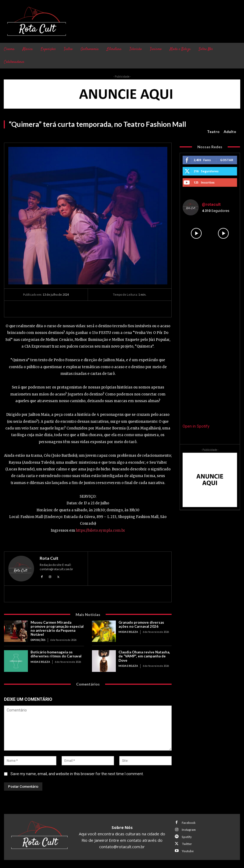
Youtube (187, 850)
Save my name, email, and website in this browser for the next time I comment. (77, 774)
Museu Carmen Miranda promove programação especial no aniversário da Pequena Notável (57, 628)
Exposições (38, 640)
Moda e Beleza (128, 632)
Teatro (213, 132)
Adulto (230, 132)
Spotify (186, 836)
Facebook (188, 822)
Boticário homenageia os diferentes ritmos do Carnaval (56, 654)
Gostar (227, 160)
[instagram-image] (196, 233)
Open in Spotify (196, 426)
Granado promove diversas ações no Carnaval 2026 (141, 624)
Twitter (187, 844)
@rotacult (211, 204)
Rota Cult (49, 558)
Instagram (188, 829)
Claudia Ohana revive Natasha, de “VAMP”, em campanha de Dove (144, 656)
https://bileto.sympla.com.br (101, 530)
